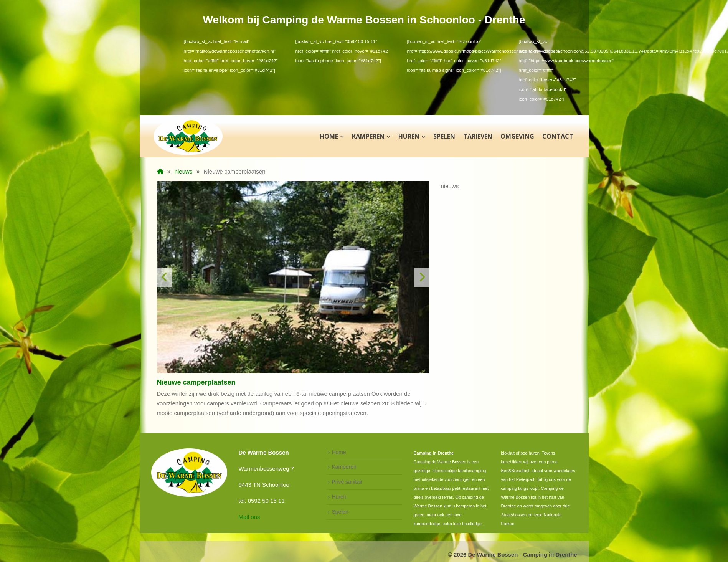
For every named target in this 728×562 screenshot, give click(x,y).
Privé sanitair (347, 482)
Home (329, 136)
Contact (558, 136)
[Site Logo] (188, 136)
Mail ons (249, 517)
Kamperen (368, 136)
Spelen (444, 136)
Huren (409, 136)
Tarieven (478, 136)
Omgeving (517, 136)
